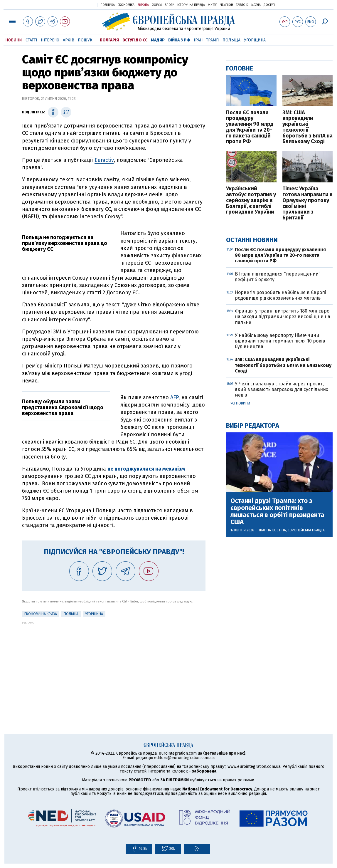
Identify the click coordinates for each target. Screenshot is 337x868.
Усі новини (240, 403)
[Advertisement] (114, 665)
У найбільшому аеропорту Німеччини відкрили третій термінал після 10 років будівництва (280, 341)
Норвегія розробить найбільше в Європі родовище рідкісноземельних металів (280, 295)
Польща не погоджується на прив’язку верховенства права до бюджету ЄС (65, 243)
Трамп (213, 40)
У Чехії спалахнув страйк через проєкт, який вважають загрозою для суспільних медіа (282, 389)
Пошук (85, 40)
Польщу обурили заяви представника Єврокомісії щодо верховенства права (63, 407)
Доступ (269, 5)
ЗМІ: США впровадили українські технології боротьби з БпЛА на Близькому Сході (307, 127)
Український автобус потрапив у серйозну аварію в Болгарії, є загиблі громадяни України (251, 200)
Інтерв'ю (50, 40)
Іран (198, 40)
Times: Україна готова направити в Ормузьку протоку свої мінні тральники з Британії (307, 203)
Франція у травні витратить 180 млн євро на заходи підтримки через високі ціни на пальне (283, 317)
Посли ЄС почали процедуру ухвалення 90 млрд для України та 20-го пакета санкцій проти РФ (250, 127)
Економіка (126, 5)
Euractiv (104, 160)
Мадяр (158, 40)
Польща (231, 40)
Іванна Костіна (273, 530)
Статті (31, 40)
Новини (14, 40)
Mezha (256, 5)
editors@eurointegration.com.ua (184, 758)
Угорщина (255, 40)
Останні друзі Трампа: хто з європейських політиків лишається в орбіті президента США (277, 512)
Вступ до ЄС (135, 40)
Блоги (170, 5)
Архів (69, 40)
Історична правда (191, 5)
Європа (143, 5)
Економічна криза (41, 614)
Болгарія (109, 40)
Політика (108, 5)
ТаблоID (242, 5)
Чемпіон (227, 5)
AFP (174, 397)
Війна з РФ (179, 40)
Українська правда (78, 5)
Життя (213, 5)
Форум (157, 5)
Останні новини (252, 240)
